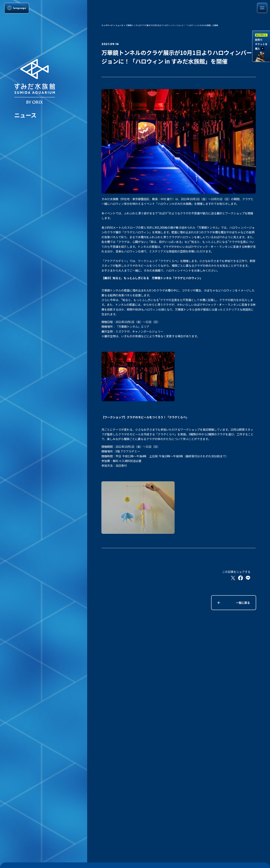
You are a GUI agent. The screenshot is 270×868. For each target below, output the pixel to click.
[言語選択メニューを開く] (17, 8)
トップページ (107, 25)
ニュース (119, 25)
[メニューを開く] (262, 8)
